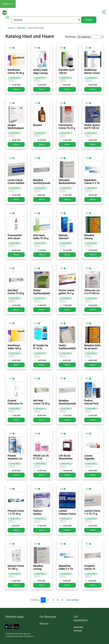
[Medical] (46, 20)
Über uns (44, 624)
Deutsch (8, 4)
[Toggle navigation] (8, 20)
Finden (89, 20)
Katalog (21, 28)
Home (11, 28)
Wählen (16, 89)
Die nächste (73, 600)
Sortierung (70, 37)
